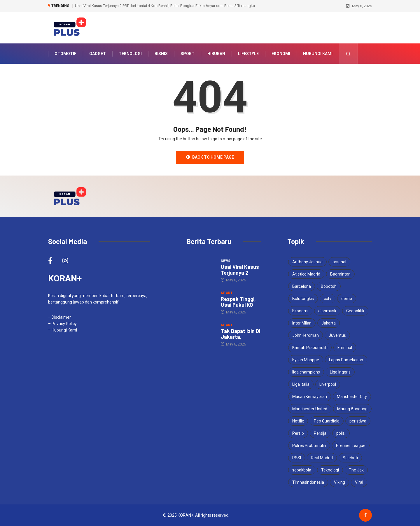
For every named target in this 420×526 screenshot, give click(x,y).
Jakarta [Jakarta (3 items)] (329, 323)
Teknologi (130, 54)
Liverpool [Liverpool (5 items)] (328, 384)
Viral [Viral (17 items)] (359, 482)
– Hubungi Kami (63, 330)
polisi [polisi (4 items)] (341, 433)
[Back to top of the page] (366, 515)
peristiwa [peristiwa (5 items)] (358, 421)
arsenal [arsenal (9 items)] (339, 262)
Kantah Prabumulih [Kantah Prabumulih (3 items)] (310, 348)
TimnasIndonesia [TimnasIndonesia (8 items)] (308, 482)
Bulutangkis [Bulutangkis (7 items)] (303, 299)
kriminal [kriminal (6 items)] (345, 348)
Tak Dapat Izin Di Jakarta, (240, 334)
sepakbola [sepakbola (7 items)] (302, 470)
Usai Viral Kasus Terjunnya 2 (240, 270)
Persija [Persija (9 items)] (320, 433)
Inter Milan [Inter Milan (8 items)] (302, 323)
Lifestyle (248, 54)
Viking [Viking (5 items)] (339, 482)
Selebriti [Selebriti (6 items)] (350, 458)
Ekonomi (281, 54)
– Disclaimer (60, 317)
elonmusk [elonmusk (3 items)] (327, 311)
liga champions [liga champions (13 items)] (306, 372)
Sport (188, 54)
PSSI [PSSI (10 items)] (297, 458)
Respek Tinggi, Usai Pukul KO (238, 302)
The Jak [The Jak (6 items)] (356, 470)
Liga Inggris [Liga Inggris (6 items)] (340, 372)
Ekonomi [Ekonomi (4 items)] (300, 311)
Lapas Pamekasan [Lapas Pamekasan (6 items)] (346, 360)
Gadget (98, 54)
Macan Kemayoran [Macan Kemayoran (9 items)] (310, 397)
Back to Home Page (210, 157)
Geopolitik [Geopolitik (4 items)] (355, 311)
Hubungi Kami (318, 54)
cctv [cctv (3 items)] (328, 299)
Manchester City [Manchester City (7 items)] (352, 397)
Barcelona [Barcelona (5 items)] (302, 286)
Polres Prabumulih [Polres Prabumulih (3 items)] (309, 446)
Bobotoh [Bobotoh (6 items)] (329, 286)
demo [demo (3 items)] (347, 299)
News (226, 261)
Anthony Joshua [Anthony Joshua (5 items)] (307, 262)
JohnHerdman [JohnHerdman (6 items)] (306, 335)
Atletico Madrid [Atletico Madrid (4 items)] (306, 274)
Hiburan (216, 54)
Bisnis (161, 54)
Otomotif (65, 54)
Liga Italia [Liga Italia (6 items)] (301, 384)
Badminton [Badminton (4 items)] (340, 274)
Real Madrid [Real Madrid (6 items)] (322, 458)
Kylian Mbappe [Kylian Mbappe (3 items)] (306, 360)
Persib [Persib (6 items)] (298, 433)
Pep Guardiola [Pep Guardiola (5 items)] (327, 421)
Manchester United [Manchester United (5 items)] (310, 409)
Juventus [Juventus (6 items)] (337, 335)
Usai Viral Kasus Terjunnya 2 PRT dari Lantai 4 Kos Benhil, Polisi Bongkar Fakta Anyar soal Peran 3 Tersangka (165, 6)
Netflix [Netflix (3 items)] (298, 421)
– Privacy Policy (62, 324)
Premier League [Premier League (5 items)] (351, 446)
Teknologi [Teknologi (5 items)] (330, 470)
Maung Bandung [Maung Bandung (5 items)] (352, 409)
